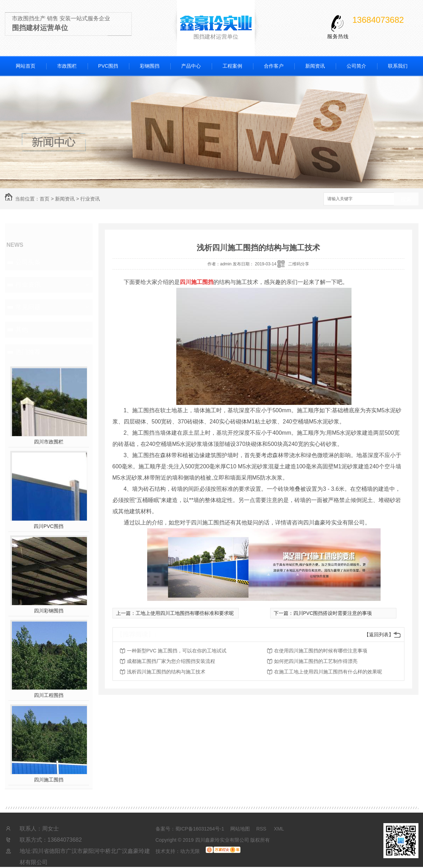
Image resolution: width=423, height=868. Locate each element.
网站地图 (240, 829)
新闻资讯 (315, 66)
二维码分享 (299, 264)
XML (279, 829)
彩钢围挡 (150, 66)
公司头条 (28, 262)
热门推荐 (28, 352)
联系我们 (398, 66)
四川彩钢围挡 (49, 611)
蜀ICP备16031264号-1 (200, 829)
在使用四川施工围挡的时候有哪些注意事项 (321, 651)
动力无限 (190, 851)
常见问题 (28, 307)
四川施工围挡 (49, 780)
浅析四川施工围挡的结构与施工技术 (166, 672)
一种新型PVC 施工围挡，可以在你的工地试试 (177, 651)
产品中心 (191, 66)
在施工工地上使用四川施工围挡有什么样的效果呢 (328, 672)
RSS (262, 829)
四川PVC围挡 (49, 526)
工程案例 (232, 66)
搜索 (406, 199)
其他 (22, 330)
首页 (45, 199)
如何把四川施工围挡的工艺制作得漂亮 (316, 661)
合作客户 (274, 66)
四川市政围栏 (49, 442)
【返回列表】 (379, 635)
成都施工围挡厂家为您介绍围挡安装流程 (171, 661)
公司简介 (356, 66)
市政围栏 (67, 66)
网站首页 (26, 66)
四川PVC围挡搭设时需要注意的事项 (333, 613)
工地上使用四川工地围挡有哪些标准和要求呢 (185, 613)
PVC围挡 (108, 66)
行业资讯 (90, 199)
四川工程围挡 (49, 695)
